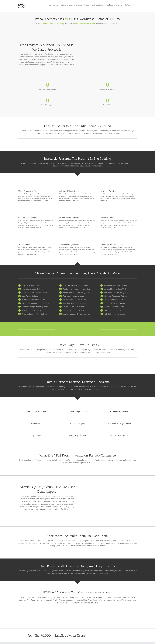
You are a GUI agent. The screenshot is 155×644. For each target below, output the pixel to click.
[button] (134, 5)
